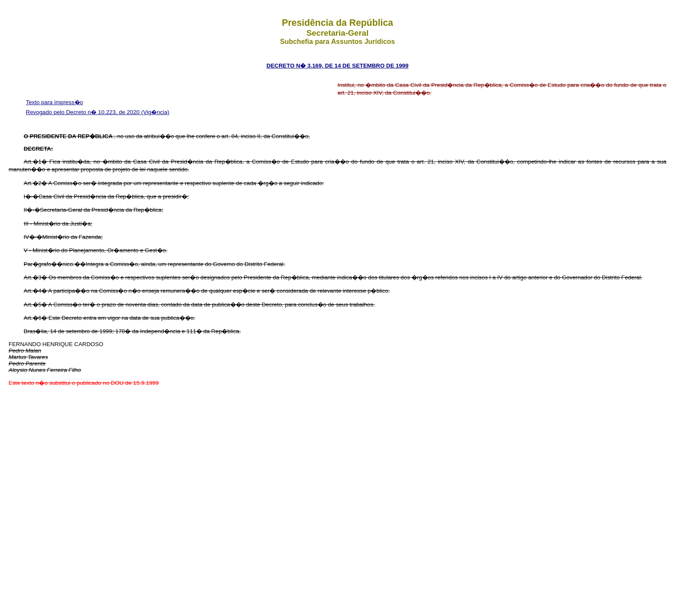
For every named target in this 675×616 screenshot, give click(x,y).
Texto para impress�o (54, 102)
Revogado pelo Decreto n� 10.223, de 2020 (84, 112)
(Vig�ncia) (155, 112)
